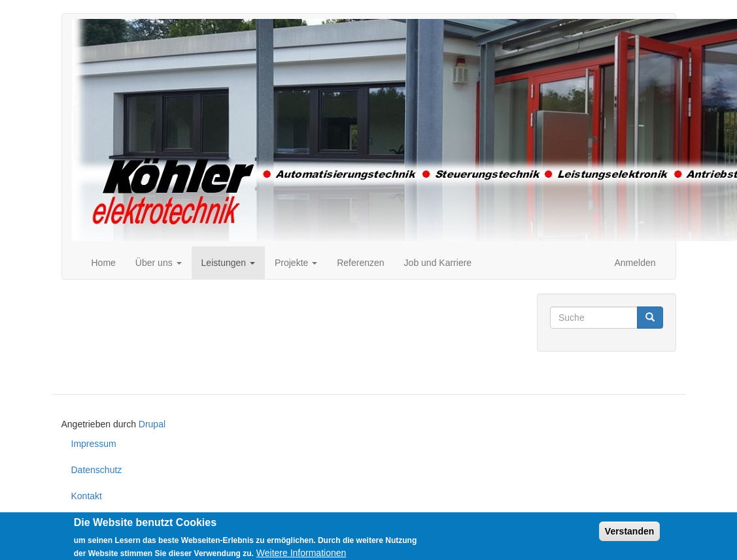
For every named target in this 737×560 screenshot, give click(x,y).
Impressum (94, 444)
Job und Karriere (438, 263)
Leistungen (228, 263)
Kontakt (87, 496)
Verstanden (629, 536)
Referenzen (360, 263)
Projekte (296, 263)
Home (104, 263)
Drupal (152, 424)
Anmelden (635, 263)
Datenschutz (97, 470)
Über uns (159, 263)
